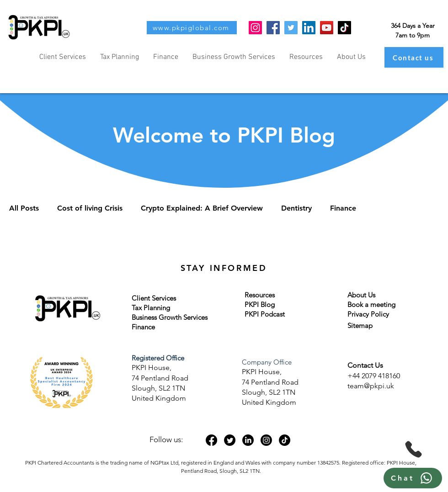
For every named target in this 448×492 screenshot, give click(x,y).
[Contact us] (414, 57)
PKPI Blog (260, 304)
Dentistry (296, 208)
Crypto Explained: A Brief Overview (202, 208)
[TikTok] (344, 28)
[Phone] (413, 449)
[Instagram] (255, 28)
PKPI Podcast (265, 314)
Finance (343, 208)
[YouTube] (327, 28)
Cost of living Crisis (90, 208)
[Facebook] (273, 28)
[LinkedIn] (309, 28)
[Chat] (413, 478)
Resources (260, 295)
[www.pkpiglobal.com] (192, 28)
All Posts (24, 208)
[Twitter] (291, 28)
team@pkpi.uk (371, 386)
